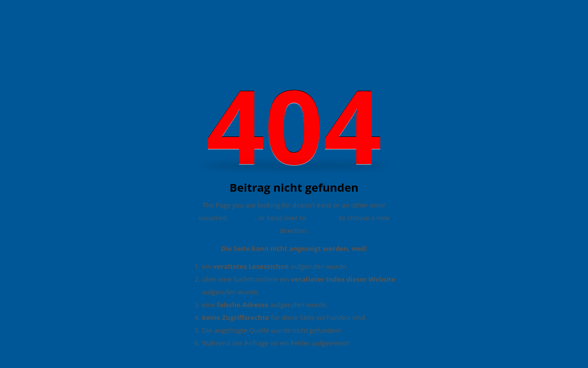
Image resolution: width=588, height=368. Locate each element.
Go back (242, 218)
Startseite (322, 218)
